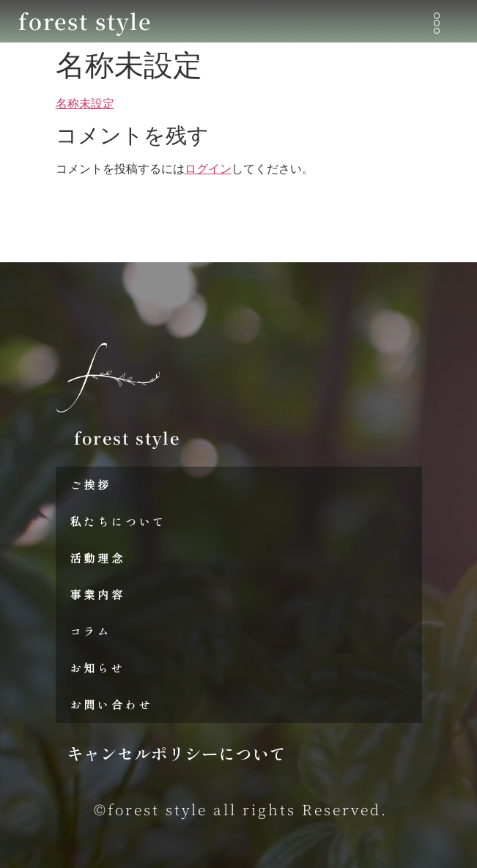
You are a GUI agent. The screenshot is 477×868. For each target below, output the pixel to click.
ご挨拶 (91, 485)
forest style (85, 21)
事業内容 (98, 594)
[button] (436, 24)
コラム (91, 631)
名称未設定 (85, 104)
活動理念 (98, 558)
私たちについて (119, 521)
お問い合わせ (112, 704)
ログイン (208, 169)
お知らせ (98, 668)
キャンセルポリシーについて (176, 753)
